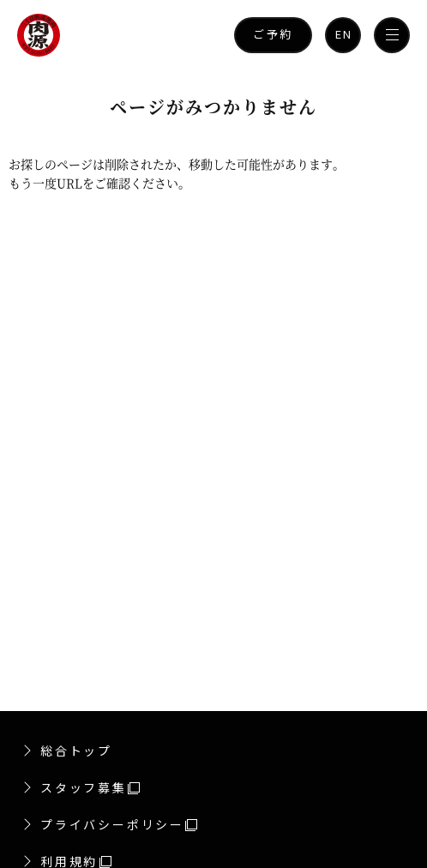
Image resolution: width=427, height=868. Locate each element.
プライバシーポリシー (119, 824)
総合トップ (76, 750)
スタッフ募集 (90, 787)
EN (344, 34)
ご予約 (273, 34)
